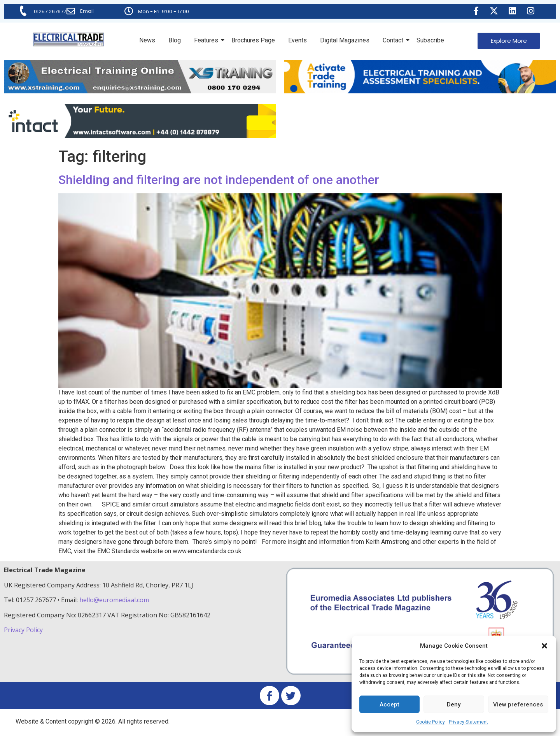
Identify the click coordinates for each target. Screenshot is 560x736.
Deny (454, 704)
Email (87, 11)
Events (297, 40)
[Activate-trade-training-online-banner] (420, 91)
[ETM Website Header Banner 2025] (140, 91)
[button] (544, 646)
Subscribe (430, 40)
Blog (175, 40)
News (147, 40)
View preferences (518, 704)
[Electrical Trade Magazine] (68, 39)
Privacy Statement (468, 722)
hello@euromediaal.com (114, 600)
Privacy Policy (24, 630)
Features (207, 40)
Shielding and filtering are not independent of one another (219, 180)
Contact (394, 40)
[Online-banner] (140, 136)
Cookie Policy (430, 722)
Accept (389, 704)
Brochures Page (253, 40)
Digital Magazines (345, 40)
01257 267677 (50, 11)
